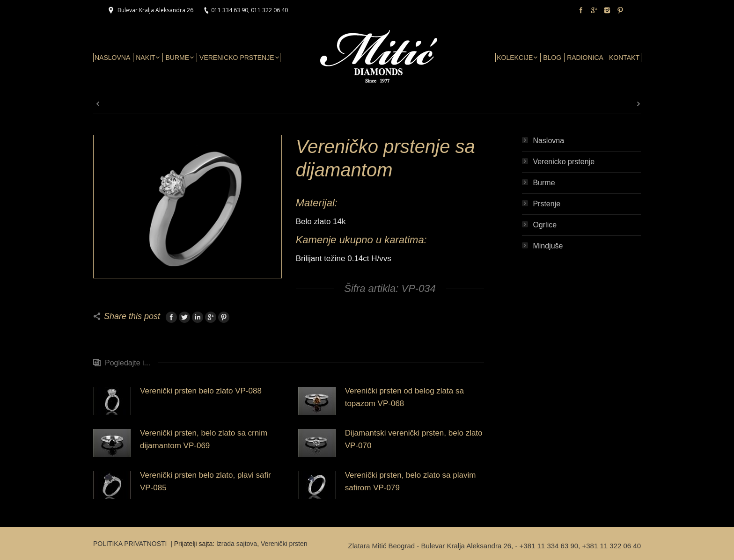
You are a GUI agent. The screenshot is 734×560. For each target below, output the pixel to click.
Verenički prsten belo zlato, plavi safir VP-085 (206, 481)
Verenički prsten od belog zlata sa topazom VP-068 (404, 397)
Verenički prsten (284, 544)
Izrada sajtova (237, 544)
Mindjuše (548, 246)
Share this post (132, 316)
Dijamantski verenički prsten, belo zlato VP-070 (414, 439)
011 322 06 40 (269, 10)
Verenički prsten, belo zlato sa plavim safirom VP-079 (411, 481)
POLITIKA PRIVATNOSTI (131, 544)
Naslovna (548, 141)
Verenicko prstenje (564, 162)
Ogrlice (545, 225)
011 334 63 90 (230, 10)
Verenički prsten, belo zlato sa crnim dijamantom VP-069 (204, 439)
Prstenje (547, 204)
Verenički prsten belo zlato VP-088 (201, 391)
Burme (544, 183)
